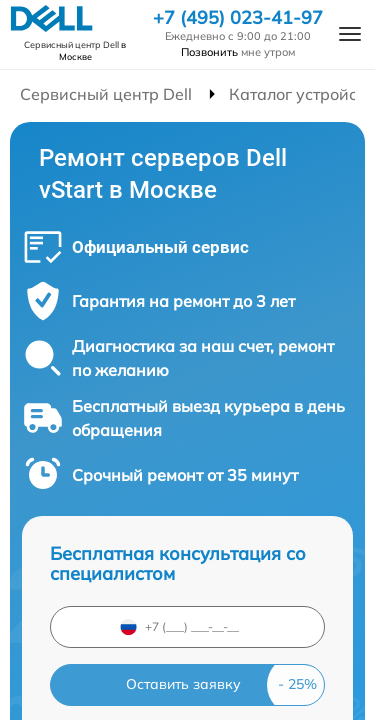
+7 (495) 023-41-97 (238, 18)
